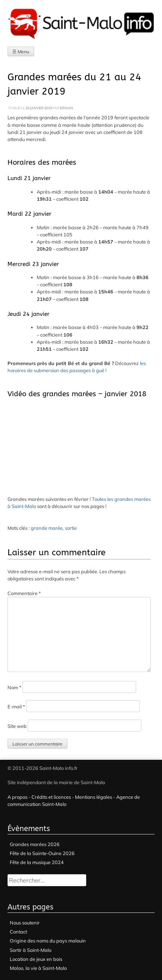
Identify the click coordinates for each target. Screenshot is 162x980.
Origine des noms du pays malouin (48, 941)
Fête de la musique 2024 (37, 862)
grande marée (47, 528)
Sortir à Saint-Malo (31, 950)
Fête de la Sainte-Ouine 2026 (42, 853)
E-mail (16, 706)
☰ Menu (21, 52)
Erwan (67, 108)
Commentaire (24, 593)
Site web (17, 726)
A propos (17, 797)
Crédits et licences (51, 797)
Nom (14, 687)
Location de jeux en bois (36, 959)
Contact (18, 932)
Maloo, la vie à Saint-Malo (38, 968)
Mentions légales (94, 797)
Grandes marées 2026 (35, 844)
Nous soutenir (25, 923)
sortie (71, 528)
